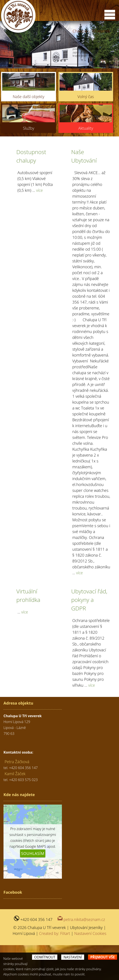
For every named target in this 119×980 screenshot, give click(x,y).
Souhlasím (33, 888)
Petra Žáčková (17, 797)
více (40, 225)
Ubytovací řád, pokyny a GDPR (89, 635)
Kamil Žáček (15, 808)
